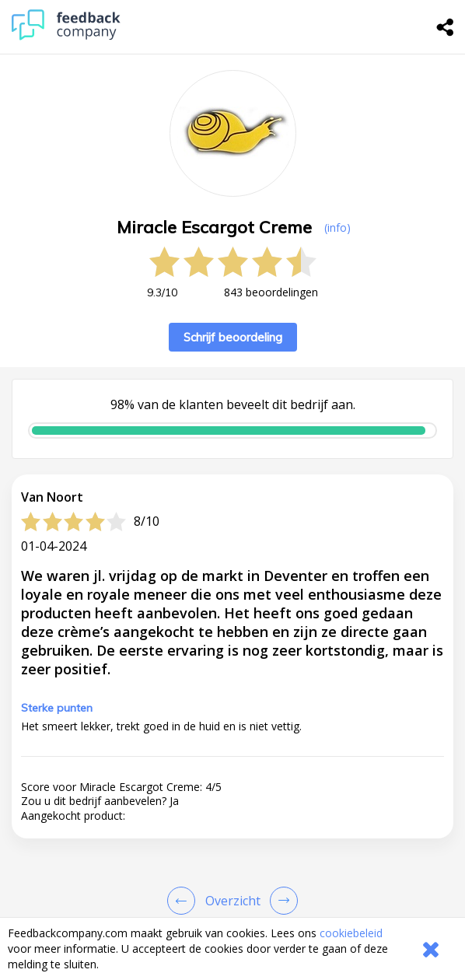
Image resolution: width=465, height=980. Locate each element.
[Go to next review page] (281, 901)
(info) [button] (337, 227)
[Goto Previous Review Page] (184, 901)
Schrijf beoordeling (233, 337)
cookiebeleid (351, 933)
